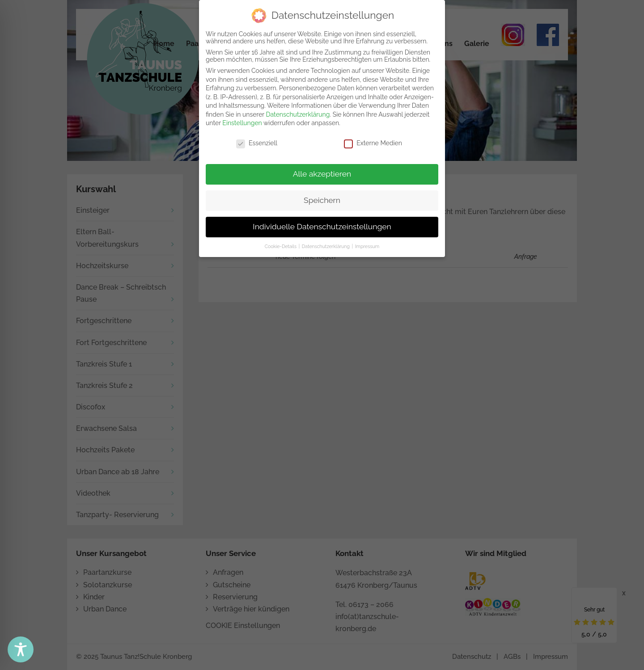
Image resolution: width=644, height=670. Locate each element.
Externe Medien (373, 142)
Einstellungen (242, 122)
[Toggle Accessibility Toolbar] (21, 649)
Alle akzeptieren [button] (322, 173)
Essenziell (257, 142)
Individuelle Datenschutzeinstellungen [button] (322, 225)
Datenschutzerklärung (298, 113)
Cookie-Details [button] (281, 244)
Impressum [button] (367, 244)
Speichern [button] (322, 199)
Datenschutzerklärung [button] (326, 244)
